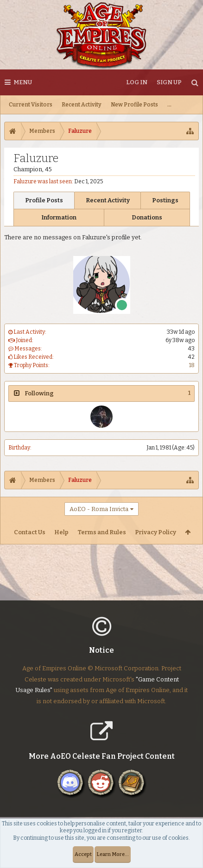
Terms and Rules (102, 532)
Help (61, 532)
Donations (147, 217)
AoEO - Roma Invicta (99, 509)
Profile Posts (44, 200)
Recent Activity (82, 105)
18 (192, 365)
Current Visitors (31, 105)
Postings (165, 200)
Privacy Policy (155, 532)
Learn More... (113, 854)
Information (59, 217)
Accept (83, 854)
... (169, 105)
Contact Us (30, 532)
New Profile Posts (134, 105)
